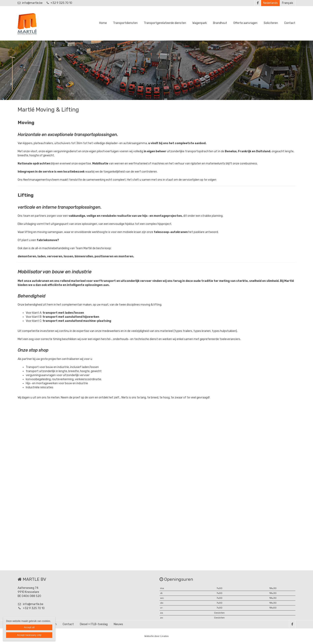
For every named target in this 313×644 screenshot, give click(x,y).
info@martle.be (30, 3)
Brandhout (220, 23)
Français (288, 3)
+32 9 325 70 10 (59, 3)
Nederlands (270, 3)
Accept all (29, 627)
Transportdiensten (125, 23)
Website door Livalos (156, 636)
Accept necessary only (29, 635)
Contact (290, 23)
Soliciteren (271, 23)
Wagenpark (200, 23)
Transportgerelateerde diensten (165, 23)
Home (103, 23)
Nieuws (118, 624)
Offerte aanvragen (245, 23)
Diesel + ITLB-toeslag (94, 624)
